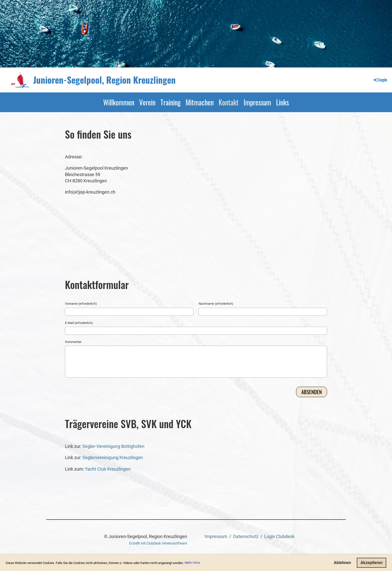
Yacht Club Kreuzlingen (108, 469)
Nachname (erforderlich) (216, 304)
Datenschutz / (249, 536)
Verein (147, 102)
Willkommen (119, 102)
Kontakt (229, 102)
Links (282, 102)
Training (171, 102)
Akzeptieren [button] (372, 563)
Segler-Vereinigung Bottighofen (113, 446)
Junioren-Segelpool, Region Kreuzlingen (104, 80)
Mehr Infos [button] (192, 563)
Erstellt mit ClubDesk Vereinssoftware (158, 543)
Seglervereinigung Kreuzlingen (113, 457)
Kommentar (73, 342)
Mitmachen (200, 102)
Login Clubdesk (279, 536)
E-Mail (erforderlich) (79, 323)
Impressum (257, 102)
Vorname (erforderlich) (81, 304)
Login (380, 80)
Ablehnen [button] (342, 563)
